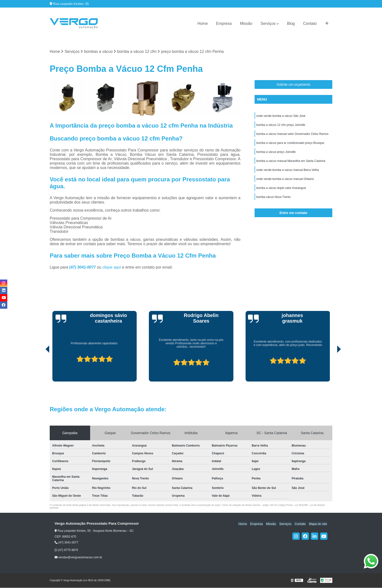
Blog (291, 23)
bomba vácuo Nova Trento (273, 199)
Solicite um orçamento (293, 85)
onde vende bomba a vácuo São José (281, 116)
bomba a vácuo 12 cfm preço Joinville (281, 125)
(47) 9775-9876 (66, 550)
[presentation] (41, 368)
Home (203, 23)
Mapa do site (318, 524)
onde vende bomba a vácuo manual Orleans (285, 181)
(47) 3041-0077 (83, 267)
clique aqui (112, 267)
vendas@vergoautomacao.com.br (78, 558)
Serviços (268, 23)
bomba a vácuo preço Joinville (276, 153)
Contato (310, 23)
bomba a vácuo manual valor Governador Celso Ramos (292, 135)
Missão (246, 23)
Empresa (224, 23)
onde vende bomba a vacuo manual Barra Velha (288, 172)
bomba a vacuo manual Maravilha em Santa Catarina (291, 162)
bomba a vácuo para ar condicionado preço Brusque (290, 144)
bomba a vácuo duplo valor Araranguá (281, 190)
